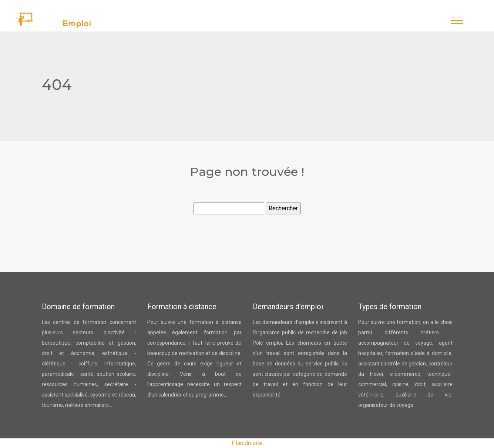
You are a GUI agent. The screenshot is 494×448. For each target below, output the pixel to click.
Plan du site (247, 443)
